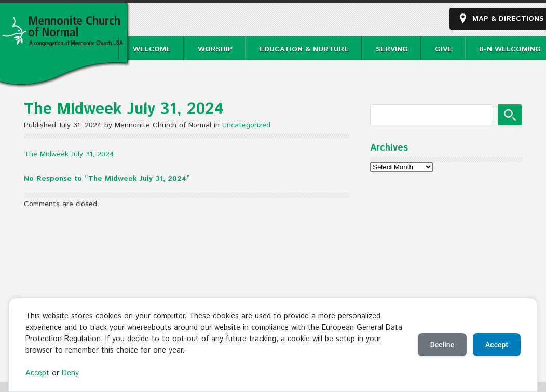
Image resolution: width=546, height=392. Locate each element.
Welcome (152, 49)
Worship (215, 49)
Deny (70, 373)
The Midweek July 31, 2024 (69, 154)
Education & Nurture (304, 49)
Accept (37, 373)
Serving (392, 49)
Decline (442, 345)
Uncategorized (246, 125)
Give (443, 49)
